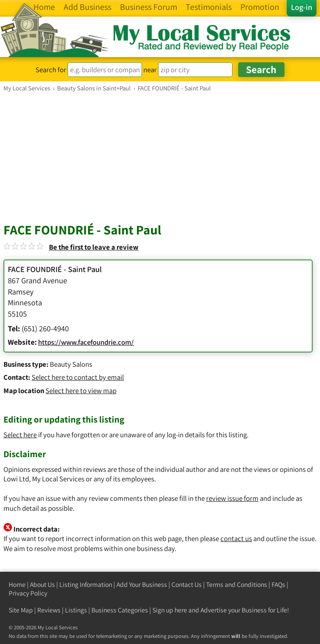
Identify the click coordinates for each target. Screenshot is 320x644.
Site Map (21, 610)
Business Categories (120, 610)
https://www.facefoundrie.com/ (86, 342)
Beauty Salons (71, 364)
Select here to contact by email (78, 377)
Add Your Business (142, 585)
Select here (20, 435)
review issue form (232, 498)
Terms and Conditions (237, 585)
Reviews (49, 610)
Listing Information (86, 585)
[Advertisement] (160, 157)
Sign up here (170, 610)
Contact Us (187, 585)
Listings (76, 610)
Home (17, 585)
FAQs (278, 585)
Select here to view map (81, 391)
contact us (236, 538)
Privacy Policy (28, 593)
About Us (42, 585)
